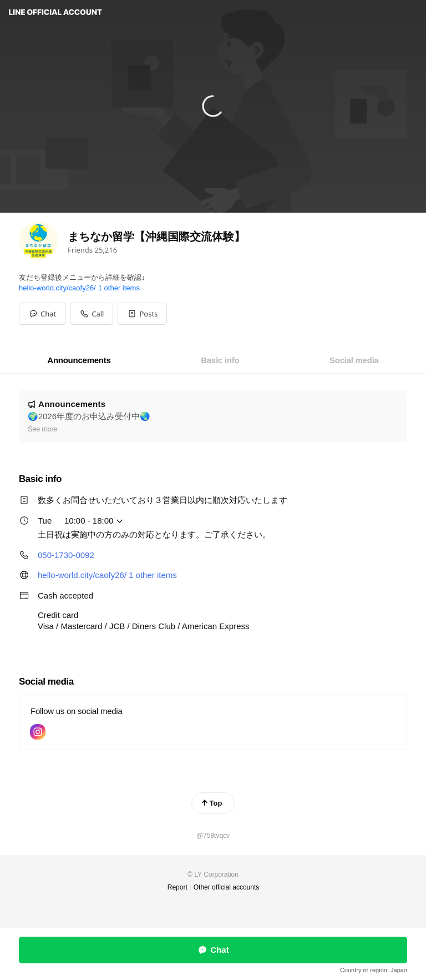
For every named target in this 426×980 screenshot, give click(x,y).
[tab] (79, 360)
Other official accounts (227, 887)
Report (177, 887)
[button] (142, 314)
